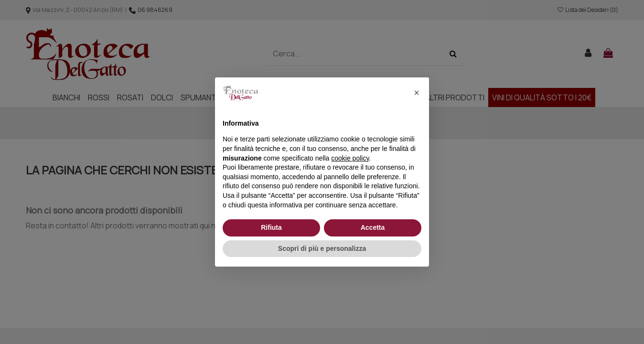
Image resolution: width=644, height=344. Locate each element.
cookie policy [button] (350, 158)
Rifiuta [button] (271, 227)
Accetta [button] (373, 227)
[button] (417, 93)
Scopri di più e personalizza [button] (322, 248)
